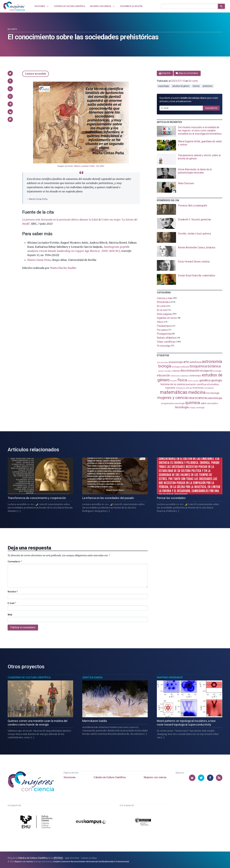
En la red (162, 310)
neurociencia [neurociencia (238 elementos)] (198, 398)
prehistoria (207, 86)
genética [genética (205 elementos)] (205, 380)
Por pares (162, 330)
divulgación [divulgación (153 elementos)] (206, 371)
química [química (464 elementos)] (192, 403)
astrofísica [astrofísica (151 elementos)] (195, 362)
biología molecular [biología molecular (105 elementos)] (181, 367)
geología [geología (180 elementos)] (216, 380)
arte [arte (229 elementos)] (186, 362)
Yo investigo (164, 346)
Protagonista (164, 334)
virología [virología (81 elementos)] (192, 408)
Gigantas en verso (167, 318)
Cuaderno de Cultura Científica (29, 677)
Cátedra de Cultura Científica (110, 777)
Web (10, 615)
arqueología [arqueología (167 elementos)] (176, 362)
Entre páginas (164, 314)
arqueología (163, 86)
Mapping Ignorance (170, 677)
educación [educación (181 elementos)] (163, 375)
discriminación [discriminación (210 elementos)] (190, 371)
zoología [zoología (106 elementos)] (200, 408)
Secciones (69, 777)
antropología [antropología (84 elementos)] (163, 362)
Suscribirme (211, 108)
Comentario (15, 562)
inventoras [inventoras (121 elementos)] (198, 388)
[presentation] (190, 131)
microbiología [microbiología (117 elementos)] (213, 393)
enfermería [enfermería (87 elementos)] (175, 376)
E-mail (12, 603)
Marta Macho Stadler (63, 268)
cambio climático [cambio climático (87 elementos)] (165, 371)
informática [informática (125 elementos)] (213, 384)
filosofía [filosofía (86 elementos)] (173, 381)
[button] (10, 73)
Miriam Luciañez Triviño (85, 166)
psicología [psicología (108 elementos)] (180, 403)
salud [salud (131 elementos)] (203, 403)
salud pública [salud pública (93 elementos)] (212, 403)
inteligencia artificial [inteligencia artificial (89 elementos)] (184, 388)
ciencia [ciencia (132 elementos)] (176, 371)
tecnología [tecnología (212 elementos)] (182, 407)
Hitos (160, 322)
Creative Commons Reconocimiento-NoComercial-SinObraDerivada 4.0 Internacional (91, 862)
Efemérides (163, 302)
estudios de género (181, 86)
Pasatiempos (164, 326)
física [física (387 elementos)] (182, 380)
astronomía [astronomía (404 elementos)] (212, 362)
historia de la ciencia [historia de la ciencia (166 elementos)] (173, 384)
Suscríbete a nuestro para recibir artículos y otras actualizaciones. (189, 100)
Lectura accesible (36, 74)
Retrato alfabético (167, 338)
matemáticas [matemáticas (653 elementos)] (174, 392)
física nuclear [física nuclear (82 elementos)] (193, 381)
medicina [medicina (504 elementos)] (197, 392)
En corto (12, 29)
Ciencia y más (165, 298)
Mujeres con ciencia (155, 777)
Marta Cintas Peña (39, 260)
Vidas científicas (166, 342)
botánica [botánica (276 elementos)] (214, 366)
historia (196, 86)
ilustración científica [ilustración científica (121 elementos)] (196, 384)
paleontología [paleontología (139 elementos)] (215, 398)
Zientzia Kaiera (92, 677)
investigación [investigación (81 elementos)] (209, 388)
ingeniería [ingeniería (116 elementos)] (170, 388)
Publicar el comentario (23, 627)
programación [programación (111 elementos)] (168, 403)
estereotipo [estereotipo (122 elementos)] (195, 376)
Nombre (13, 592)
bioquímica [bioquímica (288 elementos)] (198, 366)
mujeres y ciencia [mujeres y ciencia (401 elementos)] (172, 398)
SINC (102, 166)
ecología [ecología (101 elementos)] (217, 371)
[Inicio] (14, 6)
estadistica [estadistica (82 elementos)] (185, 376)
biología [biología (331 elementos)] (165, 366)
